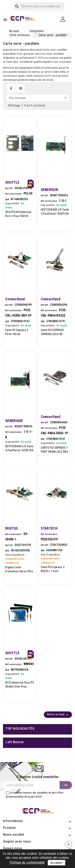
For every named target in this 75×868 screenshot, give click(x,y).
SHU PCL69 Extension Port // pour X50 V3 (18, 214)
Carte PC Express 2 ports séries (17, 332)
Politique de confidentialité (27, 862)
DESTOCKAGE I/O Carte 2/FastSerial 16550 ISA (19, 448)
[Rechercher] (39, 6)
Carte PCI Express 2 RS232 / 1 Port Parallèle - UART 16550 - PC (55, 569)
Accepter (56, 863)
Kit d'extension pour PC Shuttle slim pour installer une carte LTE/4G (20, 685)
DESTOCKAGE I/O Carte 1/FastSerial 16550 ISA (55, 212)
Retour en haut (58, 715)
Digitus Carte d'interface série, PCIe (19, 569)
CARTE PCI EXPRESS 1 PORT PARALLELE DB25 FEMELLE (55, 450)
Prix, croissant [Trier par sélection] (38, 98)
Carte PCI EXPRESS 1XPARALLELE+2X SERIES (52, 332)
